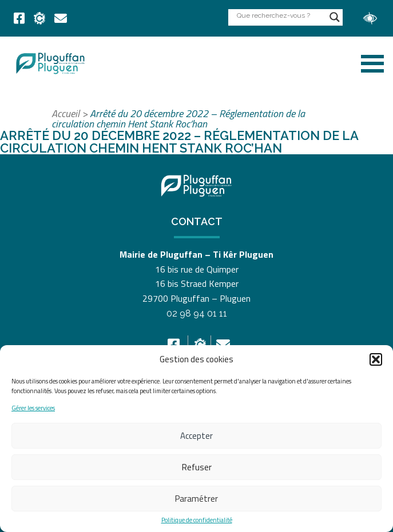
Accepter (196, 436)
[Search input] (280, 15)
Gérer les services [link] (33, 408)
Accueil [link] (65, 113)
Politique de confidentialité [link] (197, 520)
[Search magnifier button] (335, 17)
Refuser (197, 467)
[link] (19, 18)
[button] (376, 359)
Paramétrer (196, 499)
